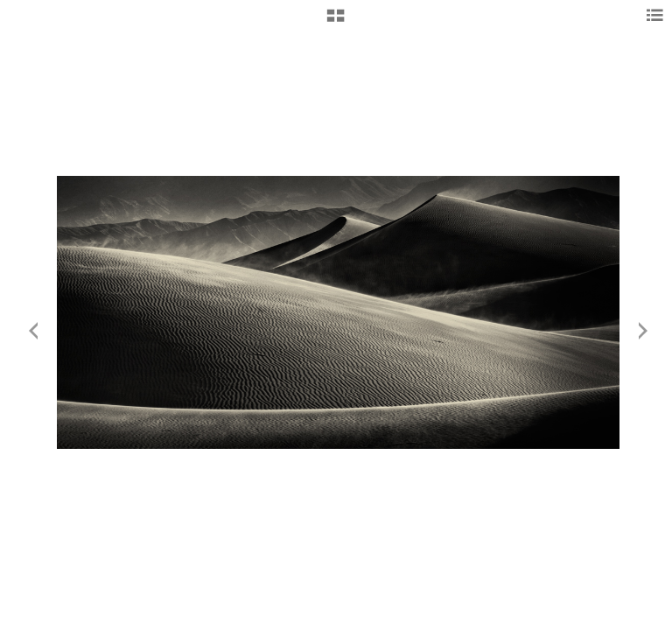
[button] (336, 22)
